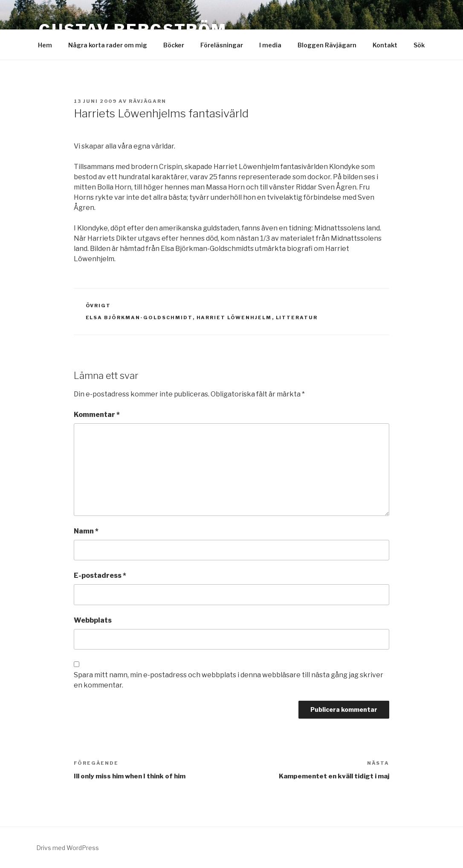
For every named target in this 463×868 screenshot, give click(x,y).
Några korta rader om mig (108, 45)
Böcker (174, 45)
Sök (419, 45)
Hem (45, 45)
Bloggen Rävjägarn (327, 45)
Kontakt (385, 45)
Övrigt (98, 306)
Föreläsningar (222, 45)
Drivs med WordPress (68, 848)
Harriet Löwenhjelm (234, 317)
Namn (86, 531)
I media (270, 45)
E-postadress (100, 575)
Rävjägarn (148, 101)
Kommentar (97, 415)
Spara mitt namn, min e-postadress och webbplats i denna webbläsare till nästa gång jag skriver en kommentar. (229, 680)
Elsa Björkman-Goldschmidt (139, 317)
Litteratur (297, 317)
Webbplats (93, 620)
